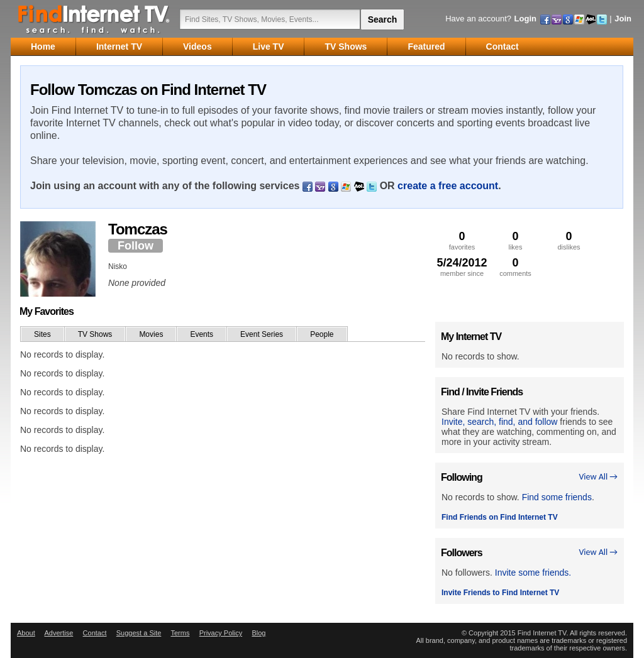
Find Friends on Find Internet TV (500, 517)
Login (525, 19)
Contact (95, 633)
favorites (462, 240)
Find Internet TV (94, 19)
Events (202, 334)
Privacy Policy (221, 633)
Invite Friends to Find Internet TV (500, 593)
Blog (258, 633)
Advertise (58, 633)
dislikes (569, 240)
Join (623, 19)
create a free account (448, 186)
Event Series (262, 334)
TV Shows (95, 334)
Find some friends (557, 497)
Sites (42, 334)
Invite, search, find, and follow (499, 422)
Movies (151, 334)
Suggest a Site (139, 633)
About (26, 633)
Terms (180, 633)
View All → (598, 477)
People (322, 334)
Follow (136, 246)
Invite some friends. (533, 573)
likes (515, 240)
